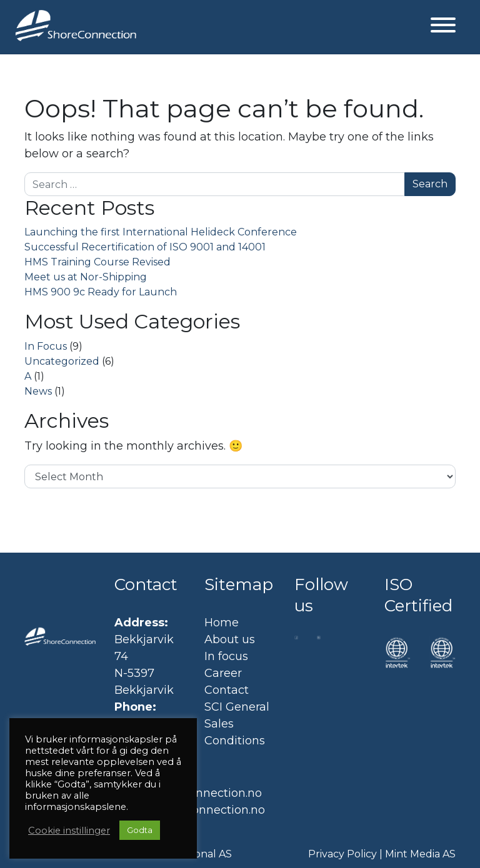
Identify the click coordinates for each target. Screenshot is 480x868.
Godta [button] (140, 830)
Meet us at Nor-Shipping (86, 277)
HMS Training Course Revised (97, 262)
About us (230, 639)
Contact (227, 690)
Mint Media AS (420, 854)
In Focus (46, 346)
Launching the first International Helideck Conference (161, 232)
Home (222, 623)
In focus (226, 656)
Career (223, 673)
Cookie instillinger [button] (69, 831)
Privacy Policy (342, 854)
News (38, 391)
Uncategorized (62, 361)
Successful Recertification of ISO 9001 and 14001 (145, 247)
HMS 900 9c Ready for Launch (101, 292)
